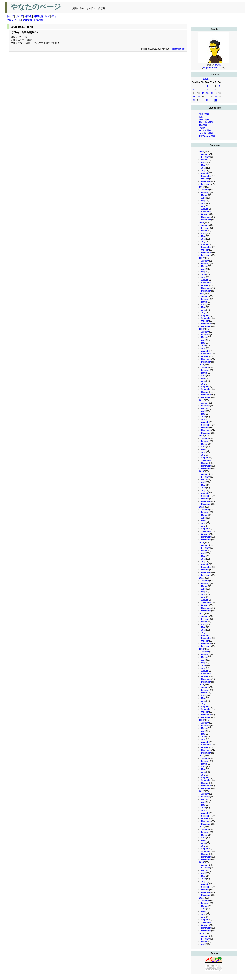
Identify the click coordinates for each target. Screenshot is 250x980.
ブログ (19, 16)
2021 (201, 756)
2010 (201, 365)
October (206, 79)
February (205, 157)
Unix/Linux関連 (206, 122)
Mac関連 (203, 125)
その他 (202, 128)
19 (194, 97)
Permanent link (178, 49)
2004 (201, 151)
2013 (201, 471)
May (203, 165)
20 (199, 97)
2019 (201, 685)
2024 (201, 862)
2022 (201, 791)
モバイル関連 (205, 131)
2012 (201, 436)
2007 (201, 258)
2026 (201, 933)
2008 (201, 294)
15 (207, 93)
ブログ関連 (204, 114)
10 (216, 90)
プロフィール (14, 20)
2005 (201, 187)
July (203, 171)
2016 (201, 578)
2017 (201, 614)
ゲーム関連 (204, 120)
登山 (54, 16)
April (203, 162)
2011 (201, 400)
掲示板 (28, 16)
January (205, 154)
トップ (10, 16)
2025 (201, 898)
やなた (218, 65)
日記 (201, 117)
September (206, 176)
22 (207, 97)
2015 (201, 542)
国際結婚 (38, 16)
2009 (201, 329)
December (206, 184)
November (206, 182)
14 (203, 93)
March (204, 160)
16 (212, 93)
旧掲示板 (39, 20)
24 (216, 97)
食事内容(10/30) (30, 32)
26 (194, 100)
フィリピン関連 (206, 133)
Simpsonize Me (210, 67)
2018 (201, 649)
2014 (201, 507)
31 (216, 100)
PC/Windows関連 (207, 136)
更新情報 (27, 20)
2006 (201, 223)
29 (207, 100)
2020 (201, 720)
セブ (47, 16)
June (203, 168)
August (204, 173)
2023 (201, 827)
